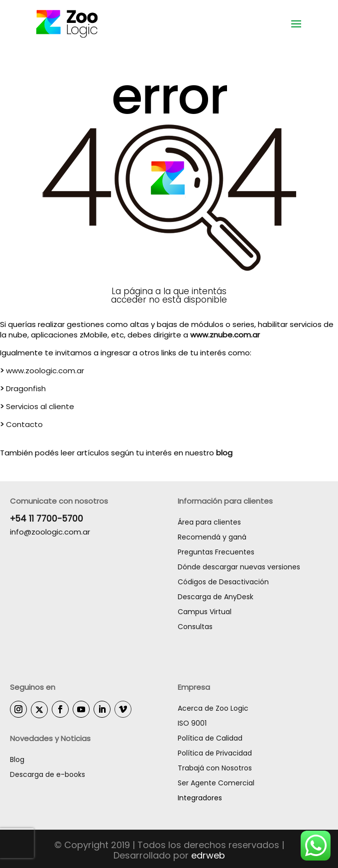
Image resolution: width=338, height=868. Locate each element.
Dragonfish (24, 388)
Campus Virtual (205, 612)
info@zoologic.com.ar (50, 532)
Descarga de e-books (48, 774)
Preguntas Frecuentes (216, 552)
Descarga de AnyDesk (216, 597)
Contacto (21, 424)
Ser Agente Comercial (216, 783)
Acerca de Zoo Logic (213, 708)
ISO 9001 (192, 723)
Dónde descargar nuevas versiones (239, 567)
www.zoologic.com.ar (42, 371)
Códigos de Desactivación (223, 582)
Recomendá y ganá (212, 537)
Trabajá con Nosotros (215, 768)
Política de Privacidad (215, 753)
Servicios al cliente (37, 406)
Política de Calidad (210, 738)
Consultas (195, 627)
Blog (17, 759)
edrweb (208, 855)
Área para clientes (209, 522)
